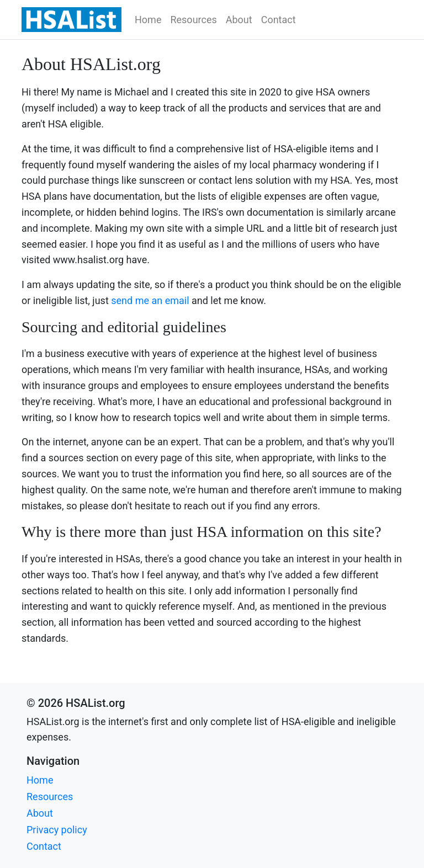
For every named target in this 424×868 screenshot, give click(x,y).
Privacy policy (57, 830)
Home (148, 20)
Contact (279, 20)
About (239, 20)
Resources (193, 20)
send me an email (150, 300)
